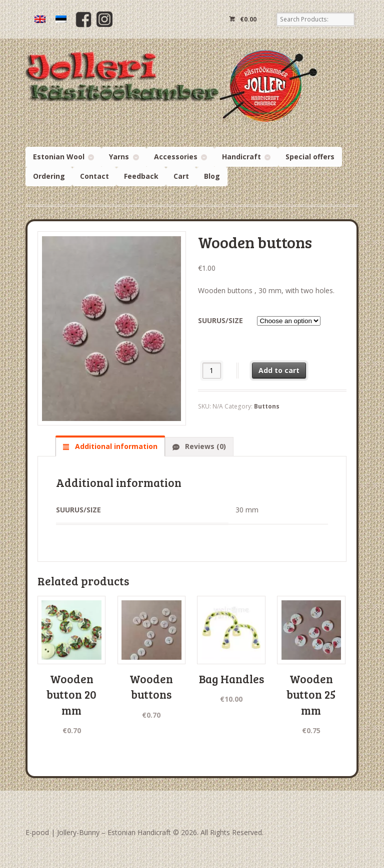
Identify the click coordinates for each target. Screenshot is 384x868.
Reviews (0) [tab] (204, 446)
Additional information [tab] (115, 446)
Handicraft (241, 157)
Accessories (176, 157)
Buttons (267, 406)
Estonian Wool (59, 157)
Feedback (141, 176)
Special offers (310, 157)
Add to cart (279, 370)
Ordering (49, 176)
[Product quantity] (212, 370)
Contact (94, 176)
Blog (212, 176)
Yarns (119, 157)
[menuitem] (40, 19)
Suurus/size (220, 320)
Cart (181, 176)
